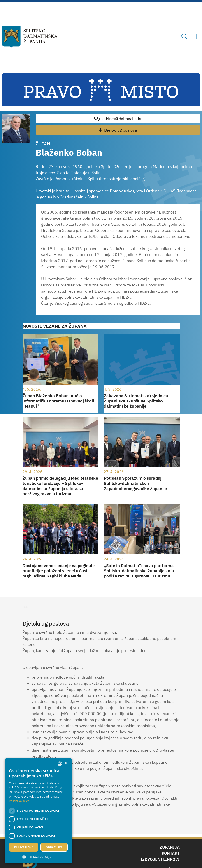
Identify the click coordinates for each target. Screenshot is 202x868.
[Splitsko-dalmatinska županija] (30, 37)
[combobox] (60, 764)
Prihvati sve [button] (24, 847)
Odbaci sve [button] (54, 847)
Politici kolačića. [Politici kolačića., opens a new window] (20, 801)
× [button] (66, 763)
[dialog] (38, 811)
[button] (38, 857)
